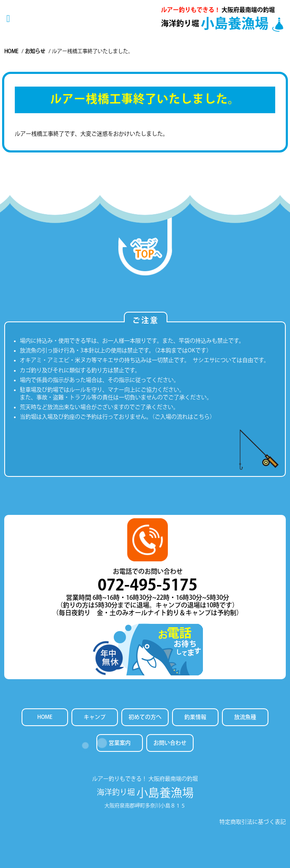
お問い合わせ (170, 743)
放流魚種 (245, 717)
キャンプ (95, 717)
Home (11, 51)
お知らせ (35, 51)
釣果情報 (195, 717)
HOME (45, 717)
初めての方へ (145, 717)
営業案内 (120, 743)
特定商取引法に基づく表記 (253, 822)
